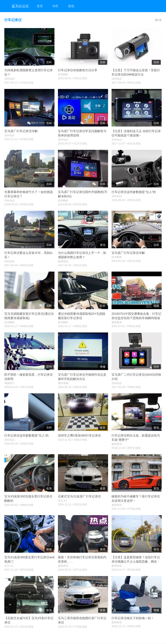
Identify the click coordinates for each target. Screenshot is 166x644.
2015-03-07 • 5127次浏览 (73, 144)
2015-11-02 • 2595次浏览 (73, 440)
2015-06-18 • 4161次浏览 (126, 261)
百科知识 (10, 79)
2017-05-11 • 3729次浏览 (19, 83)
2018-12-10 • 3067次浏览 (126, 448)
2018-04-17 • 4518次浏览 (126, 570)
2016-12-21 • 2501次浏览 (73, 505)
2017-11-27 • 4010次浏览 (126, 144)
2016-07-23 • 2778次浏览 (73, 627)
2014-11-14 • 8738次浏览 (19, 139)
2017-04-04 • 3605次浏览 (19, 265)
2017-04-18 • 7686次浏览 (126, 387)
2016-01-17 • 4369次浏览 (73, 326)
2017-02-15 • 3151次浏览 (73, 265)
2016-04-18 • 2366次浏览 (19, 444)
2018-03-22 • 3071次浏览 (73, 570)
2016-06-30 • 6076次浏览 (73, 204)
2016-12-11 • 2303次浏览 (126, 626)
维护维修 (63, 383)
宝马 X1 (62, 501)
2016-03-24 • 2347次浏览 (19, 387)
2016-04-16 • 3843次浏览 (73, 387)
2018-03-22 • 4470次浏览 (19, 204)
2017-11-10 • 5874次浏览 (19, 570)
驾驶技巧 (10, 383)
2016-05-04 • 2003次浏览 (126, 200)
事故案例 (117, 322)
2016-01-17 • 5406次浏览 (19, 326)
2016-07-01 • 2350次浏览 (126, 326)
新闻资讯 (63, 261)
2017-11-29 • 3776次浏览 (126, 509)
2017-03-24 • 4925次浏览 (126, 83)
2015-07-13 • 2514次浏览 (19, 627)
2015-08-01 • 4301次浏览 (73, 78)
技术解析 (63, 74)
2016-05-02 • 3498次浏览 (19, 505)
